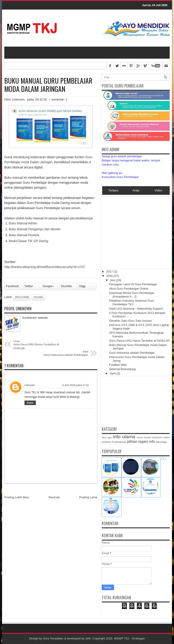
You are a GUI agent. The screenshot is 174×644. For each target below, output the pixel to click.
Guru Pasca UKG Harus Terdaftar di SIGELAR (139, 341)
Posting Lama (88, 497)
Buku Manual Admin (23, 223)
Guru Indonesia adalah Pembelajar (132, 353)
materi (166, 437)
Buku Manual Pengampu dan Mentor (35, 229)
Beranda (54, 497)
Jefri (88, 638)
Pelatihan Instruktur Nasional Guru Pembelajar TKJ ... (132, 303)
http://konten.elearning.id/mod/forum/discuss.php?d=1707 (45, 267)
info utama (22, 297)
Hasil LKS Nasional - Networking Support (136, 309)
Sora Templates (53, 638)
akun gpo (107, 437)
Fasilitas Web (118, 365)
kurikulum (157, 437)
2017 (110, 272)
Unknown (30, 385)
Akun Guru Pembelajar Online (129, 289)
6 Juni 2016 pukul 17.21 (76, 385)
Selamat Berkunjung (122, 369)
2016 (110, 276)
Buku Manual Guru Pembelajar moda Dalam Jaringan (48, 85)
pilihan (38, 297)
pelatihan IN (108, 442)
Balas (30, 403)
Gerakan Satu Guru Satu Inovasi (130, 321)
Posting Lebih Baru (17, 497)
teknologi (161, 442)
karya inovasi (144, 437)
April (113, 373)
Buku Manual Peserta (24, 235)
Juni (113, 280)
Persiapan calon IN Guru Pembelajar (133, 284)
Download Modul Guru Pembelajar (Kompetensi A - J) (132, 295)
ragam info (147, 442)
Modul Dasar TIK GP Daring (29, 241)
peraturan (121, 442)
